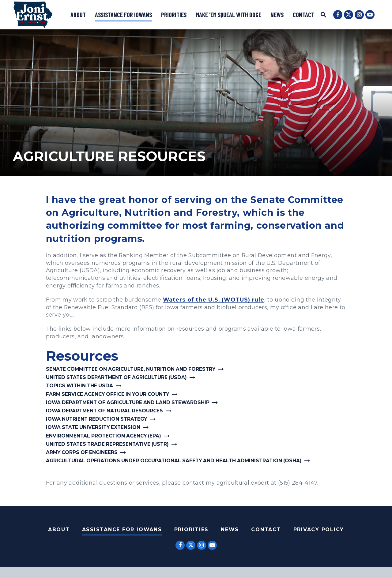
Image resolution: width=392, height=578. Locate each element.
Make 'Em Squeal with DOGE (228, 15)
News (277, 15)
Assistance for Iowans (123, 15)
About (78, 15)
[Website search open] (323, 15)
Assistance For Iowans (122, 529)
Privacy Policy (319, 529)
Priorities (174, 15)
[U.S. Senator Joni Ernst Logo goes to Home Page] (33, 15)
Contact (303, 15)
